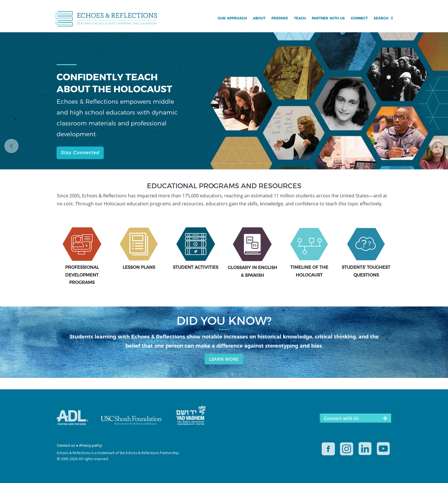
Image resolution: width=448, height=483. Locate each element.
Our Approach (232, 18)
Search (381, 18)
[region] (224, 107)
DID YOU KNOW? (224, 320)
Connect (359, 18)
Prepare (280, 18)
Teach (300, 18)
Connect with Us (341, 418)
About (259, 18)
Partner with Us (328, 18)
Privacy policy (91, 445)
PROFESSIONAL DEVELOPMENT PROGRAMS (82, 275)
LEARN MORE (224, 359)
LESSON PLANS (139, 267)
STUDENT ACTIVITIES (196, 267)
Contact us (66, 445)
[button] (11, 146)
